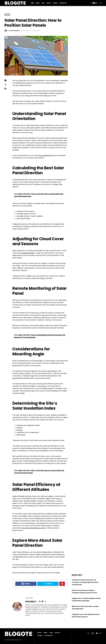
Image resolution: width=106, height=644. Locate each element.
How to (57, 633)
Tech (51, 633)
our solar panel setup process (33, 528)
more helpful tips (45, 155)
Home (39, 633)
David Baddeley (31, 602)
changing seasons (28, 253)
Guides (40, 635)
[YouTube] (98, 633)
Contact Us (49, 635)
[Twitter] (88, 633)
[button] (94, 3)
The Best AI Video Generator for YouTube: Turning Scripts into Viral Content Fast (85, 582)
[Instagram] (93, 633)
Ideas (7, 15)
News (45, 633)
